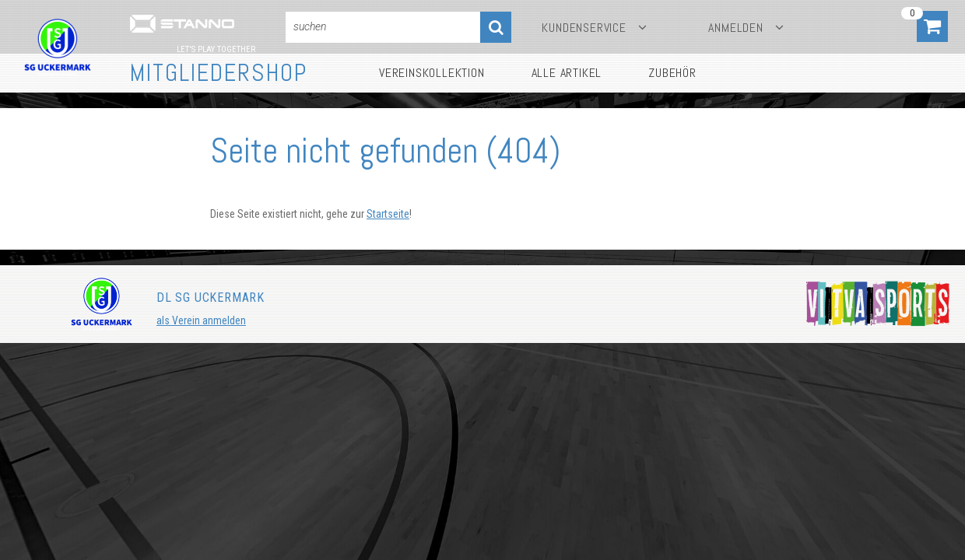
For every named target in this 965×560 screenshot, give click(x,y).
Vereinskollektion (432, 73)
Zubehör (672, 73)
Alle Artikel (567, 73)
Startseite (388, 214)
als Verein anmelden (201, 320)
